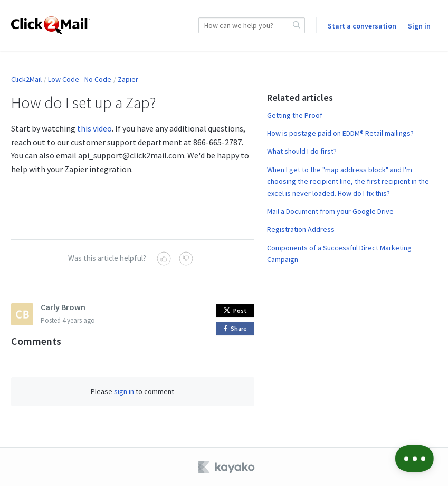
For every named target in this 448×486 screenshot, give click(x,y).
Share (237, 329)
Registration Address (301, 229)
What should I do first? (302, 151)
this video (94, 128)
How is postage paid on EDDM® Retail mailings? (340, 133)
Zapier (128, 79)
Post (235, 310)
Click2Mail (26, 79)
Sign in (419, 26)
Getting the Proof (295, 115)
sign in (124, 391)
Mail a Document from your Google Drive (330, 211)
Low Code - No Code (80, 79)
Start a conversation (362, 26)
